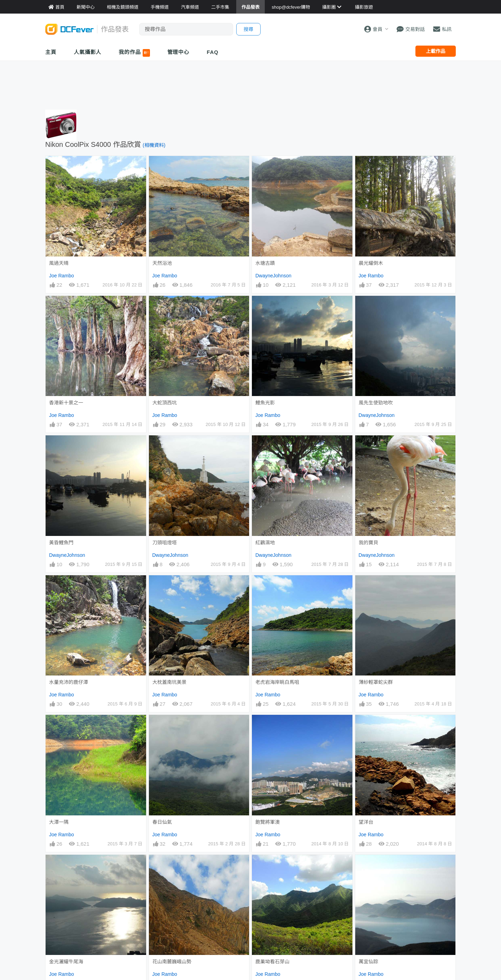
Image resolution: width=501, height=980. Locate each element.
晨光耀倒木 (371, 263)
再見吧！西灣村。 (69, 912)
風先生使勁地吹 (376, 403)
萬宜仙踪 (368, 867)
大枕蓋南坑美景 (169, 682)
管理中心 (178, 52)
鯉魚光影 (265, 403)
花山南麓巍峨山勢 (172, 867)
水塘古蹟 (265, 263)
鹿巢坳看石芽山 (272, 867)
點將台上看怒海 (376, 912)
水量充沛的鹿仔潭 (69, 682)
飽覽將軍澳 (268, 822)
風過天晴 (59, 263)
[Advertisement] (250, 84)
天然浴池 (162, 263)
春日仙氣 (162, 822)
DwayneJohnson (273, 276)
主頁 (51, 52)
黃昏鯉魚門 (61, 543)
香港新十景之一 (66, 403)
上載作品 (436, 51)
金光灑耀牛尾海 (66, 867)
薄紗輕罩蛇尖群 (376, 682)
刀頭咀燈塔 (165, 543)
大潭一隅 (59, 822)
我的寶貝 (368, 543)
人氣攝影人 (88, 52)
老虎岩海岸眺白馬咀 (277, 682)
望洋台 (366, 822)
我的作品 (134, 53)
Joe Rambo (62, 276)
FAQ (213, 52)
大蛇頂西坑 (165, 403)
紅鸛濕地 (265, 543)
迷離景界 (162, 912)
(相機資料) (154, 145)
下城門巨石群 (270, 912)
